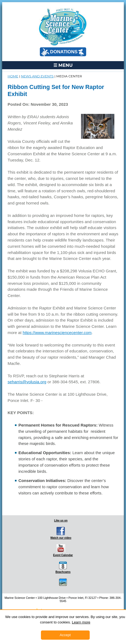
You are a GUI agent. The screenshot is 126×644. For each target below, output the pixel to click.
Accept (65, 635)
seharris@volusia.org (27, 382)
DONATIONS (63, 52)
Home (13, 76)
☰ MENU (63, 65)
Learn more (81, 622)
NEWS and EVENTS (37, 76)
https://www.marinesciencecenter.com (57, 333)
